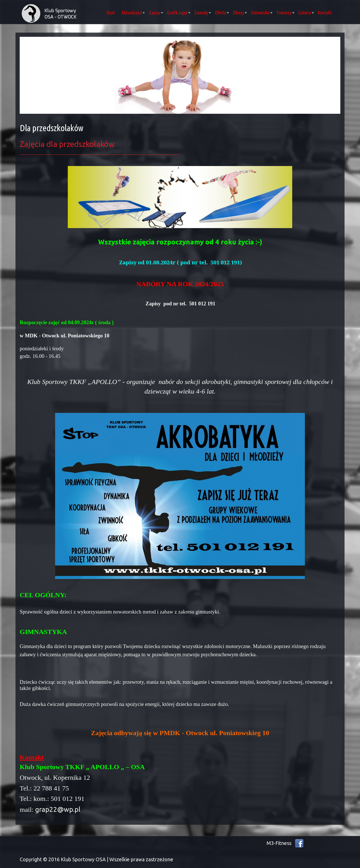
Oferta (222, 13)
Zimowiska (262, 13)
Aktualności (133, 13)
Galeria (306, 13)
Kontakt (325, 13)
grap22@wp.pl (58, 809)
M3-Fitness (279, 843)
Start (111, 13)
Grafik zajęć (179, 13)
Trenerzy (285, 13)
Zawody (203, 13)
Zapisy (156, 13)
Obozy (240, 13)
